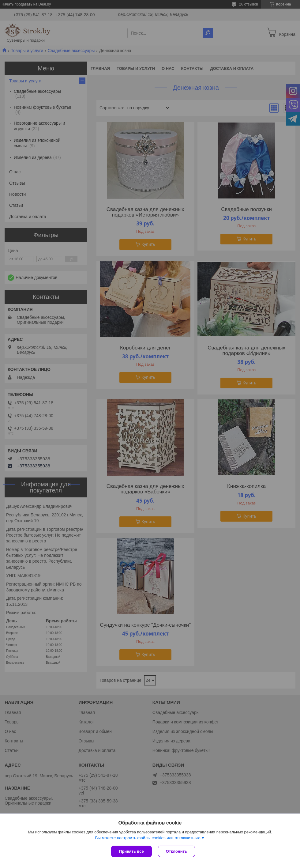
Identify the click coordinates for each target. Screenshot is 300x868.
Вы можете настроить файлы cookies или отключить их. (148, 838)
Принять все (131, 851)
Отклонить (176, 851)
